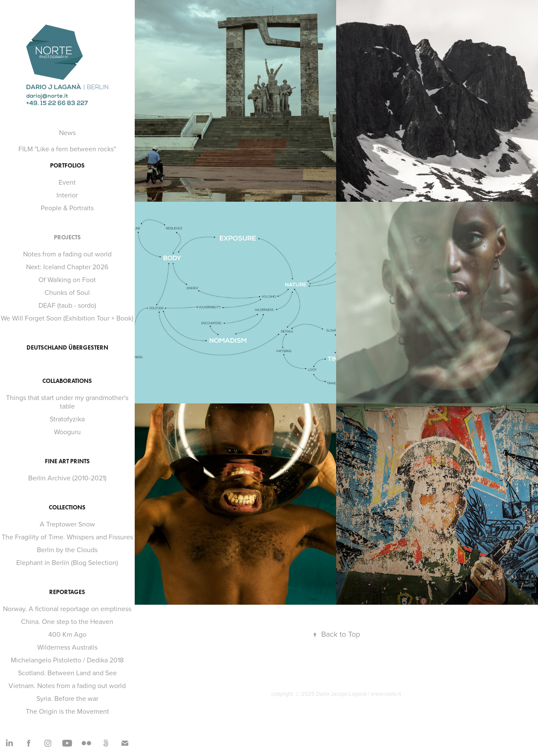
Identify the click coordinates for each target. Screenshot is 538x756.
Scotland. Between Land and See (67, 673)
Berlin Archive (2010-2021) (67, 478)
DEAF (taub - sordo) (67, 305)
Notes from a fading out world (67, 254)
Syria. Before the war (67, 698)
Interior (67, 195)
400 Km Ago (67, 634)
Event (67, 182)
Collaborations (67, 381)
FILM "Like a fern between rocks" (67, 149)
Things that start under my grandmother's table (67, 402)
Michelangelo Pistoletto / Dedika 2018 (67, 660)
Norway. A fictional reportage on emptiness (67, 609)
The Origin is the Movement (67, 711)
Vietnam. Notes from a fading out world (67, 685)
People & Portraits (67, 208)
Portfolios (67, 166)
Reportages (67, 592)
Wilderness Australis (67, 647)
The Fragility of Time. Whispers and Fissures (67, 537)
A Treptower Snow (67, 524)
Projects (67, 237)
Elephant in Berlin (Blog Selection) (67, 562)
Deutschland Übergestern (67, 348)
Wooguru (67, 432)
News (67, 132)
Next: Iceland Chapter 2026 (67, 267)
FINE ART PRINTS (67, 461)
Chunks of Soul (67, 292)
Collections (67, 507)
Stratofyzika (67, 419)
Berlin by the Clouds (67, 550)
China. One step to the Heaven (67, 621)
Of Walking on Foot (67, 279)
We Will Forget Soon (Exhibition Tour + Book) (67, 318)
